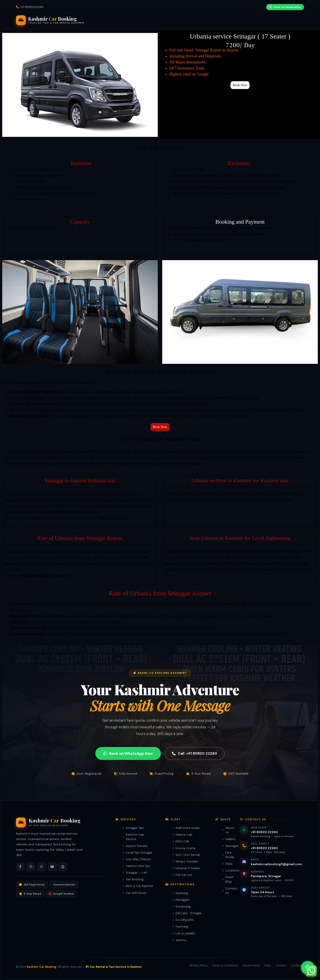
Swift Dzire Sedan (186, 828)
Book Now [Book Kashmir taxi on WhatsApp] (295, 20)
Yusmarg (180, 926)
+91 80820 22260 (259, 20)
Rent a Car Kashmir (138, 886)
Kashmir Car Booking (42, 967)
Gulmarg (180, 893)
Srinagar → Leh (135, 873)
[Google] (63, 867)
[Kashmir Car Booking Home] (50, 20)
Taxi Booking (133, 879)
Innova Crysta (184, 848)
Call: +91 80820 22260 (195, 769)
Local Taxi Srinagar (138, 853)
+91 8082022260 (32, 7)
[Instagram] (253, 7)
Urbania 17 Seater (186, 868)
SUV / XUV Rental (186, 855)
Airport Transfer (135, 846)
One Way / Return (137, 859)
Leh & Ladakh (184, 933)
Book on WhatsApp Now (128, 769)
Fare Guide (200, 20)
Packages (178, 20)
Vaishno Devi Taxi (136, 866)
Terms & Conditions (225, 966)
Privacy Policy (199, 966)
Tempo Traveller (185, 862)
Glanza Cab (182, 835)
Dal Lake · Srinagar (187, 913)
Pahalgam (181, 900)
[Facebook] (246, 7)
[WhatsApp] (42, 867)
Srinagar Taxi (133, 828)
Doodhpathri (183, 920)
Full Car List (182, 875)
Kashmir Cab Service (133, 837)
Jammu (179, 940)
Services (100, 20)
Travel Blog (226, 879)
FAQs (226, 864)
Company (224, 20)
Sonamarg (181, 906)
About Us (226, 830)
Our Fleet (124, 20)
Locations (226, 870)
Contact (281, 966)
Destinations (152, 20)
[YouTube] (261, 7)
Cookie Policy (251, 966)
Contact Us (226, 891)
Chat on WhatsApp (285, 7)
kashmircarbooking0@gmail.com (276, 864)
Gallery (226, 839)
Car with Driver (135, 893)
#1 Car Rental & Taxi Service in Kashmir (114, 967)
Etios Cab (181, 841)
